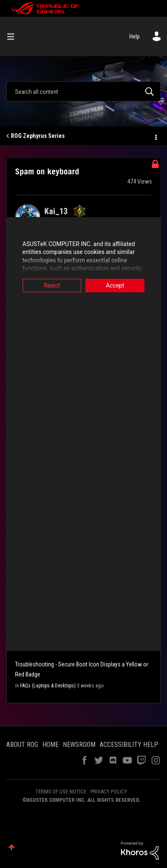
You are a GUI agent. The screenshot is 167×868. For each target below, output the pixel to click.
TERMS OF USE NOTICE (61, 792)
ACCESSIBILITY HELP (129, 745)
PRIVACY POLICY (109, 792)
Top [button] (12, 847)
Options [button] (155, 136)
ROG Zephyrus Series (38, 136)
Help (135, 36)
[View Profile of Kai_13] (56, 211)
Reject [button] (49, 285)
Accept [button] (118, 285)
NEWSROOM (79, 745)
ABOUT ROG (22, 745)
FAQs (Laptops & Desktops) (48, 686)
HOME (50, 745)
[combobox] (83, 91)
